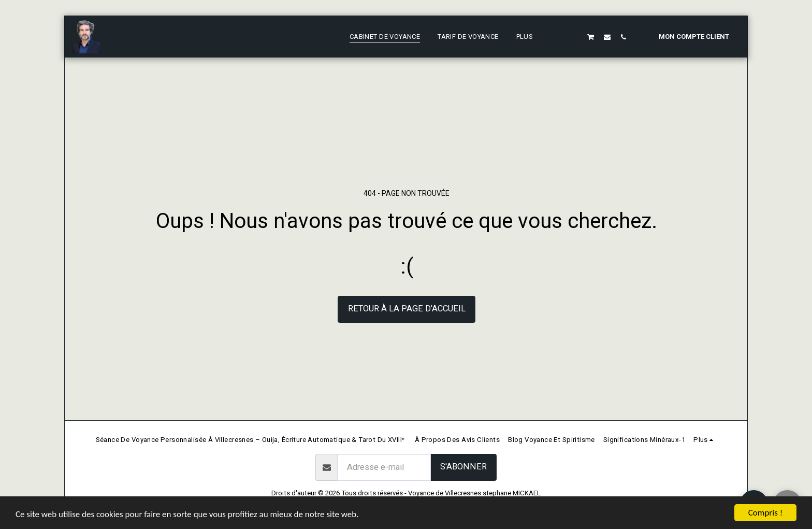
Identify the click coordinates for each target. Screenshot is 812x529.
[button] (559, 37)
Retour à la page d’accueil (407, 309)
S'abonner (463, 467)
